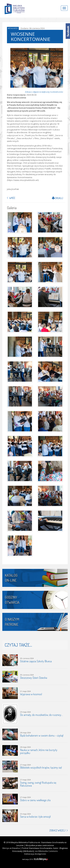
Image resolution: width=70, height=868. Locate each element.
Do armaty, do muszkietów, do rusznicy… (41, 715)
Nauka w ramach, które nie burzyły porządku (39, 751)
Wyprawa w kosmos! (31, 694)
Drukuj (58, 198)
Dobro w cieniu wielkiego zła (35, 800)
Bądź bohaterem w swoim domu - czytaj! (42, 735)
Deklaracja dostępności (35, 854)
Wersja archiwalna (11, 848)
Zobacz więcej (57, 830)
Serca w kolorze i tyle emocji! (35, 817)
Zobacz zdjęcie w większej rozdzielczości (44, 92)
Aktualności (13, 28)
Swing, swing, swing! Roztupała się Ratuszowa (38, 784)
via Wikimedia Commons (46, 851)
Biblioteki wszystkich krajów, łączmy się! (41, 767)
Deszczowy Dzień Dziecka (34, 678)
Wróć (12, 198)
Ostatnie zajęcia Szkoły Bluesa (36, 661)
